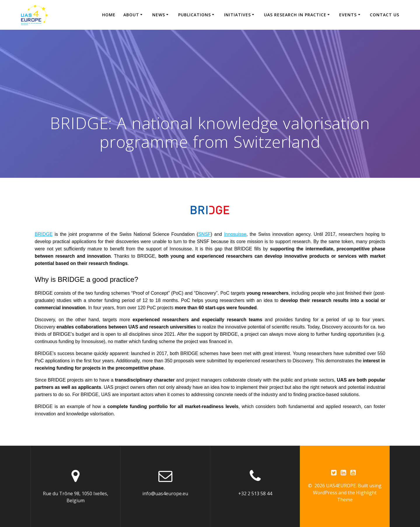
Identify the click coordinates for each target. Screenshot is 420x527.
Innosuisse (235, 234)
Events (348, 15)
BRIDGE (44, 234)
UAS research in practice (295, 15)
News (159, 15)
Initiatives (237, 15)
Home (109, 15)
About (131, 15)
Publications (195, 15)
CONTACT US (385, 15)
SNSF (205, 234)
